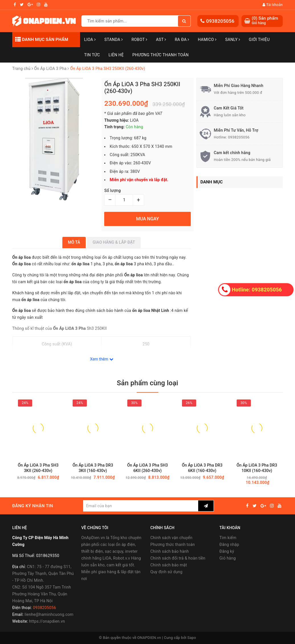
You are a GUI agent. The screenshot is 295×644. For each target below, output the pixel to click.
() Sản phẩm (265, 21)
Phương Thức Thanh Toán (161, 55)
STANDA (113, 40)
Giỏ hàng (228, 558)
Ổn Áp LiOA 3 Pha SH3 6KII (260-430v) (147, 468)
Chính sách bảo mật (169, 565)
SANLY (233, 40)
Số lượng (112, 190)
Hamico (207, 40)
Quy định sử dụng (166, 572)
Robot (140, 40)
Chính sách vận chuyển (171, 538)
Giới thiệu (259, 40)
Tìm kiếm (228, 538)
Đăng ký (227, 551)
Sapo (192, 638)
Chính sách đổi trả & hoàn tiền (178, 558)
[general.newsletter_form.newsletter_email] (141, 506)
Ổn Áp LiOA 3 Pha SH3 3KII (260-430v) (38, 468)
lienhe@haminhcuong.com (49, 614)
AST (161, 40)
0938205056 (220, 21)
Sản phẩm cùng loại (147, 383)
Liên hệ (116, 55)
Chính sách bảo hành (170, 551)
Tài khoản (273, 5)
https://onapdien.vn (47, 621)
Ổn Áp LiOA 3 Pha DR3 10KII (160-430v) (257, 468)
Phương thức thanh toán (173, 544)
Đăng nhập (229, 544)
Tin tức (92, 55)
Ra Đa (182, 40)
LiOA (90, 40)
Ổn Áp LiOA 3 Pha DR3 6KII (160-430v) (202, 468)
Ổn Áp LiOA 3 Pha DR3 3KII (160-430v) (93, 468)
